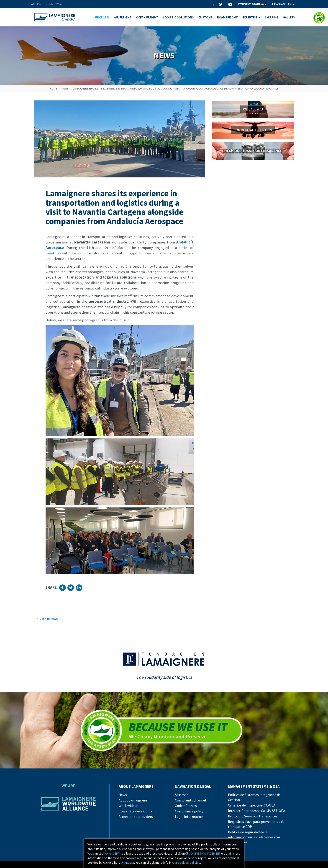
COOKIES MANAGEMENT (203, 853)
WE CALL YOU (253, 109)
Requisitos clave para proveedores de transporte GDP (256, 824)
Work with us (128, 806)
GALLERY (289, 17)
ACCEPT (112, 853)
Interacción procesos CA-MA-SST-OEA (256, 811)
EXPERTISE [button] (251, 17)
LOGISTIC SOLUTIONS (178, 17)
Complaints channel (190, 800)
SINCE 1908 (102, 17)
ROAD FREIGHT (227, 17)
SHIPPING (272, 17)
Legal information (189, 817)
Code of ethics (186, 806)
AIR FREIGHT (123, 17)
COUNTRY (252, 4)
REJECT (128, 863)
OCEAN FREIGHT (147, 17)
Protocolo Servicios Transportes (253, 816)
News (65, 88)
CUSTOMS (205, 17)
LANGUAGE (283, 4)
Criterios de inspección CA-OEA (252, 805)
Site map (182, 795)
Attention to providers (136, 817)
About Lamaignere (133, 800)
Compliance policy (189, 811)
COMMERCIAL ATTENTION (253, 130)
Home (53, 88)
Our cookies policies (186, 863)
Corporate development (137, 811)
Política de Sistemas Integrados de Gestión (254, 797)
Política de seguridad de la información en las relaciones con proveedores (254, 837)
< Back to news (47, 619)
